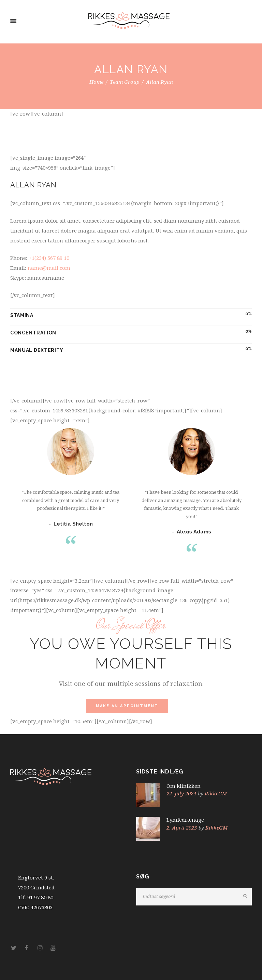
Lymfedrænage (185, 820)
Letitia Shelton (73, 524)
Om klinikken (184, 786)
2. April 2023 (182, 828)
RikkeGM (216, 794)
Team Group (125, 82)
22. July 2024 (181, 794)
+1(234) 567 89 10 (49, 258)
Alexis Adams (194, 532)
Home (96, 82)
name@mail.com (49, 268)
